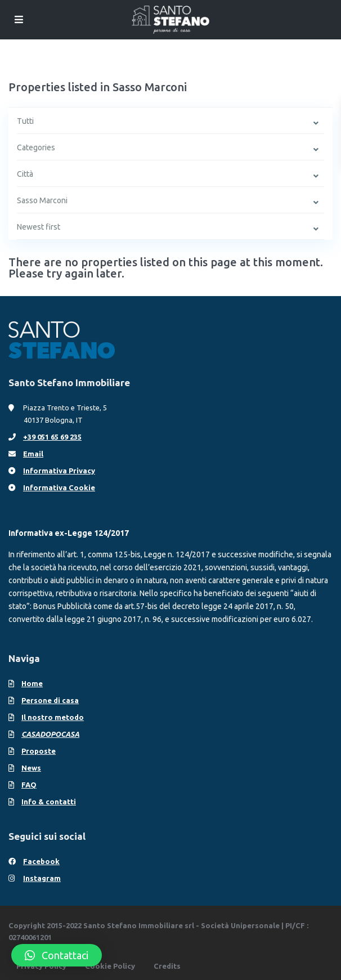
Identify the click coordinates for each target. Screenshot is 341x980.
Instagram (42, 878)
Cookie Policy (110, 966)
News (31, 768)
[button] (57, 955)
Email (33, 454)
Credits (167, 966)
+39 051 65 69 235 (52, 437)
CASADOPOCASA (50, 734)
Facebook (41, 861)
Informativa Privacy (59, 471)
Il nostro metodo (53, 717)
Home (32, 683)
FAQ (29, 785)
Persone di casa (50, 700)
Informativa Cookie (59, 487)
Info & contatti (49, 802)
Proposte (39, 751)
